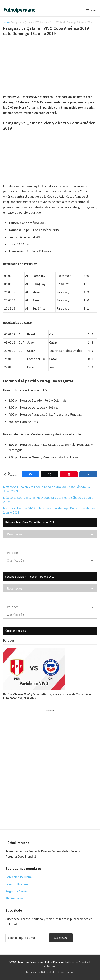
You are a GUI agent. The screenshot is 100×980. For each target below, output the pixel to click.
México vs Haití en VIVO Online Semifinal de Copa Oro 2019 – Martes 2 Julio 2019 (49, 510)
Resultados (15, 534)
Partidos (13, 553)
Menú (94, 10)
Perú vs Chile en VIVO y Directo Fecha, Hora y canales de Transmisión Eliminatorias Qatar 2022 (48, 696)
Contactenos (50, 966)
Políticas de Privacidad (77, 962)
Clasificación (15, 560)
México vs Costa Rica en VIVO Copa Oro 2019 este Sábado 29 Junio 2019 (48, 500)
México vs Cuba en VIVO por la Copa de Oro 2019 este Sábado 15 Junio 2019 (46, 489)
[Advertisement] (50, 66)
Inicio (6, 22)
